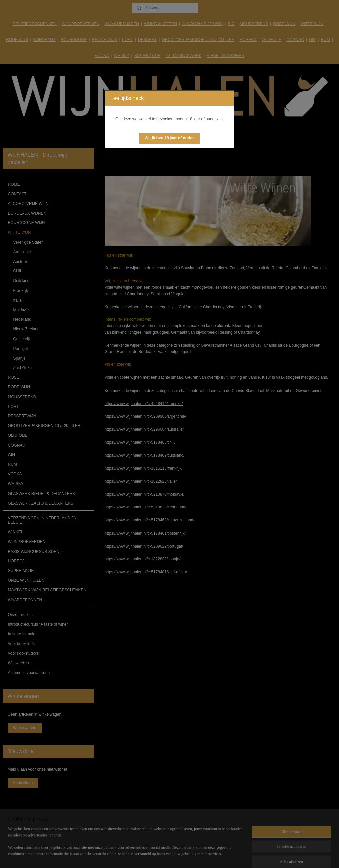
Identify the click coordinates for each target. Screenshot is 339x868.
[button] (169, 138)
